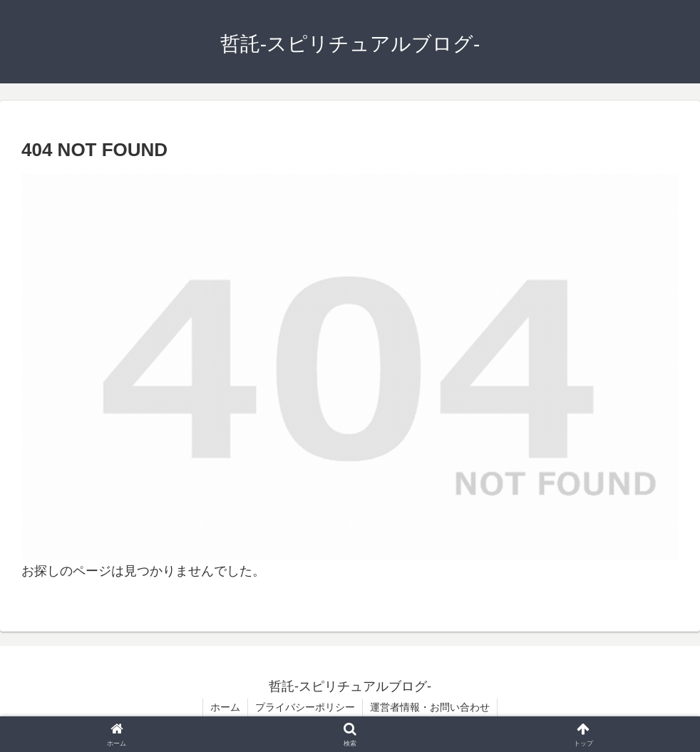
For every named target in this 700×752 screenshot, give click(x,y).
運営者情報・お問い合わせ (430, 707)
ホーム (225, 707)
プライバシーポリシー (305, 707)
